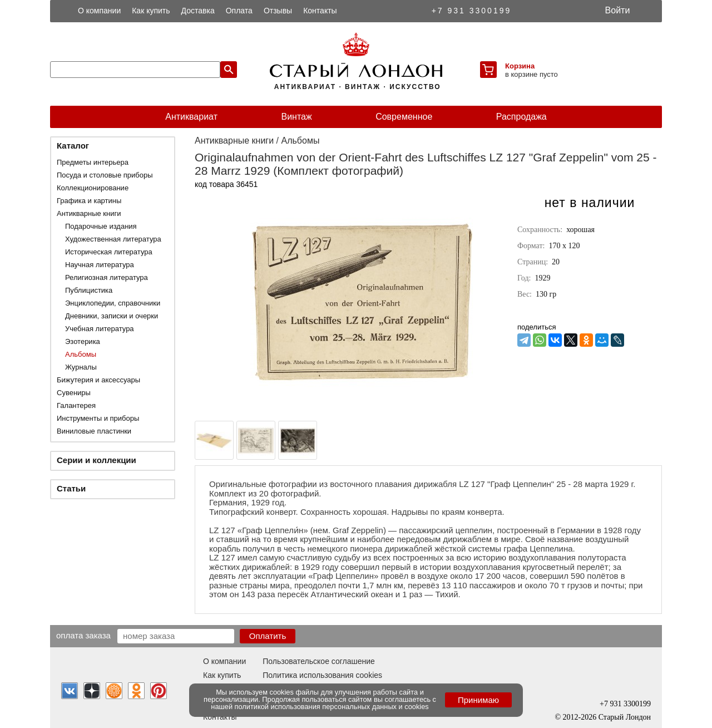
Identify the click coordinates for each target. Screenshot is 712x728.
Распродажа (521, 117)
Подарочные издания (101, 226)
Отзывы (278, 11)
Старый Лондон (625, 717)
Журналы (81, 367)
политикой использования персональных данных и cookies (332, 707)
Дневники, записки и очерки (112, 316)
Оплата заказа (83, 635)
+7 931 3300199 (472, 11)
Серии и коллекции (97, 460)
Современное (404, 117)
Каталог (73, 146)
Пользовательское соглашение (319, 661)
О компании (99, 11)
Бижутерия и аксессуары (98, 380)
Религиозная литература (107, 277)
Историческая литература (109, 252)
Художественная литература (113, 239)
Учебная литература (100, 329)
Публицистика (89, 290)
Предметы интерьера (93, 162)
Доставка (198, 11)
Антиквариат (191, 117)
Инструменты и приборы (98, 418)
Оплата (239, 11)
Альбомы (81, 354)
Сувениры (74, 393)
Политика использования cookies (322, 675)
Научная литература (100, 265)
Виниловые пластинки (94, 431)
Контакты (320, 11)
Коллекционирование (93, 188)
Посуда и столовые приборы (105, 175)
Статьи (71, 488)
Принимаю (478, 700)
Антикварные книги (89, 213)
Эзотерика (83, 341)
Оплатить (268, 636)
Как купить (151, 11)
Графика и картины (89, 201)
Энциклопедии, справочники (113, 303)
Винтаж (296, 117)
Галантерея (76, 405)
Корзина (520, 66)
